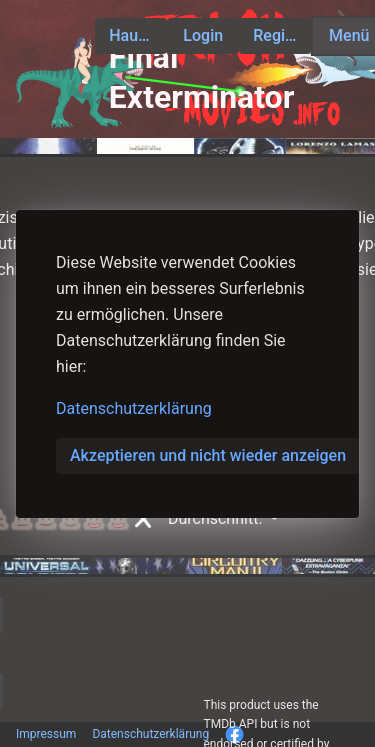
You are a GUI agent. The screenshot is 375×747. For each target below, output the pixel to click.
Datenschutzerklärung (134, 408)
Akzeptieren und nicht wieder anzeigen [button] (208, 455)
